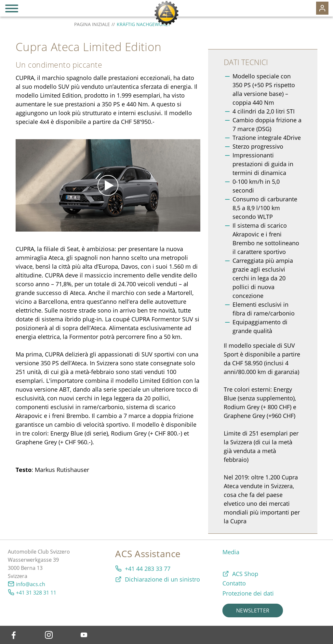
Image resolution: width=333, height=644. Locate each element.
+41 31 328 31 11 (36, 593)
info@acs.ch (31, 584)
